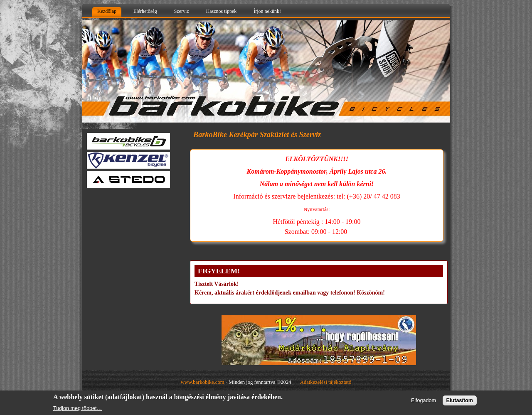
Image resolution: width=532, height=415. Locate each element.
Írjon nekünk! (267, 11)
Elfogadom (424, 400)
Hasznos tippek (222, 11)
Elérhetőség (145, 11)
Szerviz (182, 11)
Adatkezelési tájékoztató (326, 382)
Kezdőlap (107, 11)
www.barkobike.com (203, 382)
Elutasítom (460, 400)
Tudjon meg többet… (78, 408)
